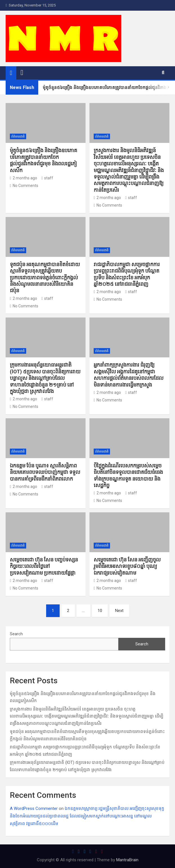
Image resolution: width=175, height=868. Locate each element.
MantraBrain (127, 860)
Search (16, 634)
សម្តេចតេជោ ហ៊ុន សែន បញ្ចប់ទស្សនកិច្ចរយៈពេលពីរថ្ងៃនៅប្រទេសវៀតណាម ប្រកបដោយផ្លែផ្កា (44, 566)
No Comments (25, 186)
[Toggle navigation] (22, 73)
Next (119, 611)
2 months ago (23, 178)
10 (100, 611)
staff (47, 178)
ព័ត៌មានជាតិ (18, 137)
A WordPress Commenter (34, 808)
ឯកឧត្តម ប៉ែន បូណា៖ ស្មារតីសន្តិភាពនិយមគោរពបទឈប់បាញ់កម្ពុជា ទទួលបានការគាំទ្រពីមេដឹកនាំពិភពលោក (45, 472)
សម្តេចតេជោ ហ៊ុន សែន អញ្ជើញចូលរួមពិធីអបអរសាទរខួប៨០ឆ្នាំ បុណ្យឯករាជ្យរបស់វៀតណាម (127, 566)
